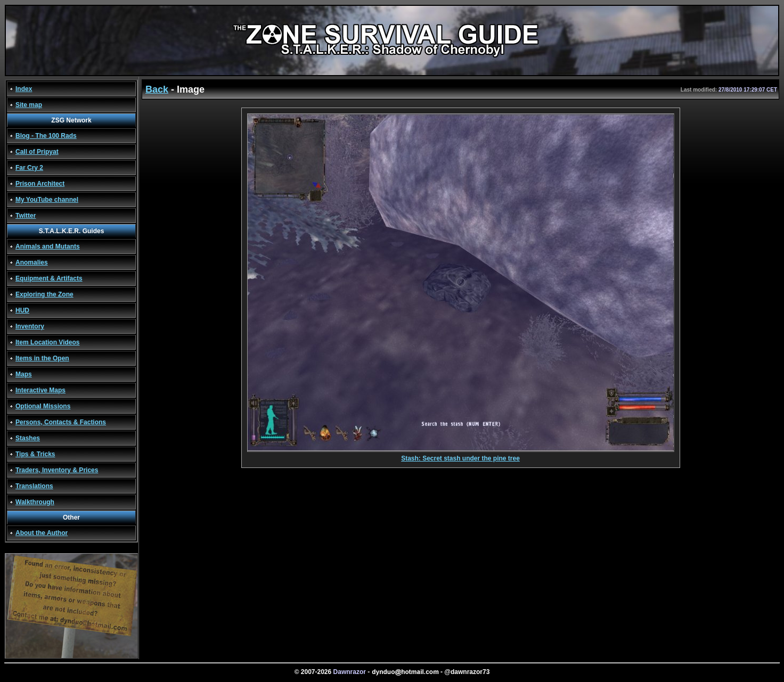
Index (24, 89)
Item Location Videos (47, 342)
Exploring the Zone (44, 294)
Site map (29, 105)
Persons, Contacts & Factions (61, 422)
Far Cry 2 (29, 168)
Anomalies (32, 262)
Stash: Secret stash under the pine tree (461, 455)
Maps (24, 374)
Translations (34, 486)
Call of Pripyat (37, 152)
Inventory (30, 326)
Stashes (28, 438)
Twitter (26, 216)
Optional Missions (43, 406)
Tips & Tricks (35, 454)
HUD (22, 310)
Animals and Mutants (48, 246)
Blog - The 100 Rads (46, 136)
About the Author (42, 533)
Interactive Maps (40, 390)
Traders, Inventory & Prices (57, 470)
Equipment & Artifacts (49, 278)
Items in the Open (42, 358)
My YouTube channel (47, 200)
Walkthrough (35, 502)
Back (157, 89)
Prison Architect (40, 184)
